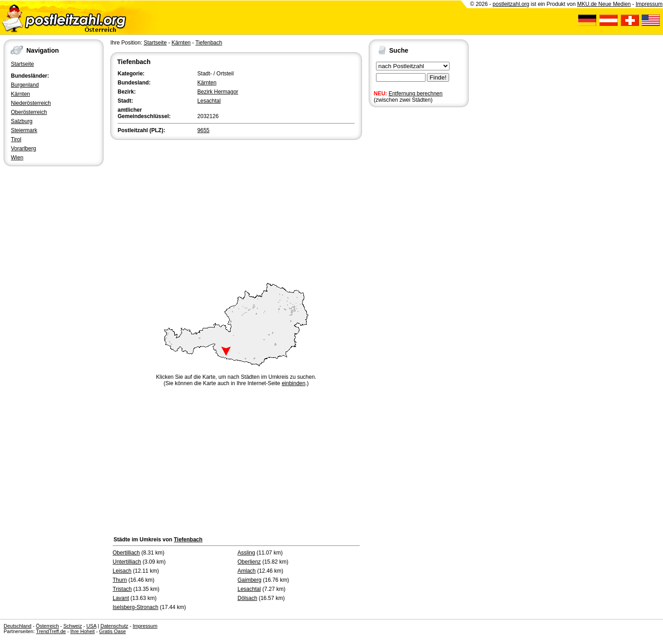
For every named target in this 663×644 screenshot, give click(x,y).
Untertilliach (127, 562)
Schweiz (72, 626)
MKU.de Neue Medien (604, 4)
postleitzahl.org (511, 4)
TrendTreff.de (51, 631)
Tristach (122, 589)
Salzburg (22, 121)
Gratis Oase (112, 631)
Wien (17, 158)
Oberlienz (249, 562)
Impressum (649, 4)
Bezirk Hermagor (218, 92)
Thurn (120, 580)
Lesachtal (209, 101)
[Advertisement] (236, 210)
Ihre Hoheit (83, 631)
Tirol (16, 139)
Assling (246, 553)
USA (91, 626)
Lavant (121, 598)
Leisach (122, 571)
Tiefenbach (209, 43)
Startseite (22, 64)
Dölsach (247, 598)
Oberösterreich (29, 112)
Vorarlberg (23, 149)
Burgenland (25, 85)
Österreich (47, 626)
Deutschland (17, 626)
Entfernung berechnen (416, 94)
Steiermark (24, 130)
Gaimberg (250, 580)
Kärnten (20, 94)
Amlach (247, 571)
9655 (204, 130)
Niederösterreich (31, 103)
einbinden (293, 383)
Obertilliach (126, 553)
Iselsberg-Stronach (136, 607)
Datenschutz (114, 626)
